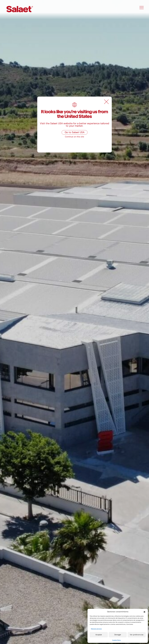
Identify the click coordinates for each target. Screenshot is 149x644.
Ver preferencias (137, 635)
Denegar (118, 635)
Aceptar (99, 635)
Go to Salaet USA (75, 132)
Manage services (96, 629)
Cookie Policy (117, 640)
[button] (144, 612)
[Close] (106, 102)
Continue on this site (74, 137)
